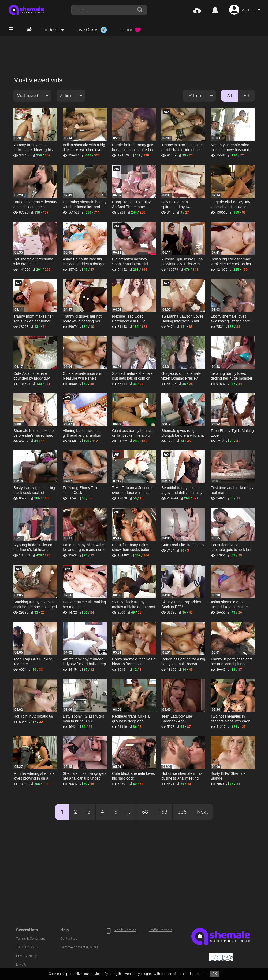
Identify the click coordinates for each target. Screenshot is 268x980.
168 (163, 812)
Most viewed (27, 96)
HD (246, 96)
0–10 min (194, 96)
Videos (52, 30)
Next (202, 812)
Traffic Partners (161, 930)
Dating (130, 30)
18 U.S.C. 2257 (27, 947)
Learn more (199, 974)
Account (249, 10)
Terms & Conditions (31, 939)
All (230, 96)
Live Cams (92, 30)
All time (66, 96)
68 (145, 812)
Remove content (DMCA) (79, 947)
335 (182, 812)
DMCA (21, 964)
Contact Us (69, 939)
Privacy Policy (27, 956)
